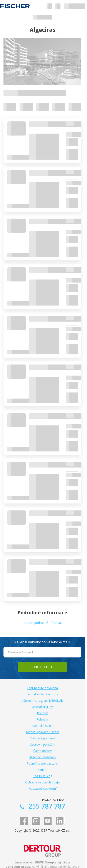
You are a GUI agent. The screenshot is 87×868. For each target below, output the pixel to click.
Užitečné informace (42, 757)
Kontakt (43, 713)
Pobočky (42, 719)
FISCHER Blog (42, 776)
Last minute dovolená (43, 688)
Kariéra (42, 770)
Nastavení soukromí (42, 789)
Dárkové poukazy (43, 738)
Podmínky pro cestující (42, 763)
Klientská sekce (43, 726)
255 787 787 (46, 806)
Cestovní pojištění (43, 745)
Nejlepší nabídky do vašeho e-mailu (43, 642)
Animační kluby (42, 707)
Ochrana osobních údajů (43, 782)
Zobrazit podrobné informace (43, 623)
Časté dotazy (43, 751)
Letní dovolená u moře (42, 694)
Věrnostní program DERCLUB (42, 700)
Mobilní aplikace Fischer (43, 732)
